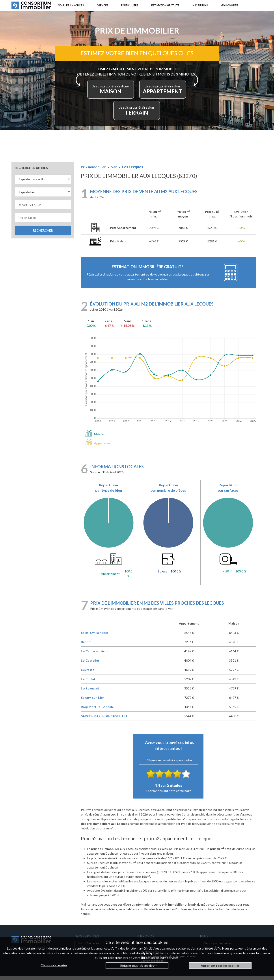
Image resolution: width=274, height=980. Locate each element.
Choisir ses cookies (54, 965)
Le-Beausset (90, 692)
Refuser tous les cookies (137, 966)
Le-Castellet (90, 664)
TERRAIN (159, 113)
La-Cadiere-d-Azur (95, 655)
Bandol (86, 646)
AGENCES (102, 6)
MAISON (136, 92)
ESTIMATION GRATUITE (165, 6)
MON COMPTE (229, 6)
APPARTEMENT (117, 113)
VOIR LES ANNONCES (71, 6)
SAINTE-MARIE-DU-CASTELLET (104, 720)
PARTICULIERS (130, 6)
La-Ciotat (88, 683)
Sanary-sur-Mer (92, 701)
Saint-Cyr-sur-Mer (95, 636)
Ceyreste (88, 673)
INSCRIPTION (200, 6)
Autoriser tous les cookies (220, 966)
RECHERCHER (43, 234)
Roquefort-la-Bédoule (97, 711)
